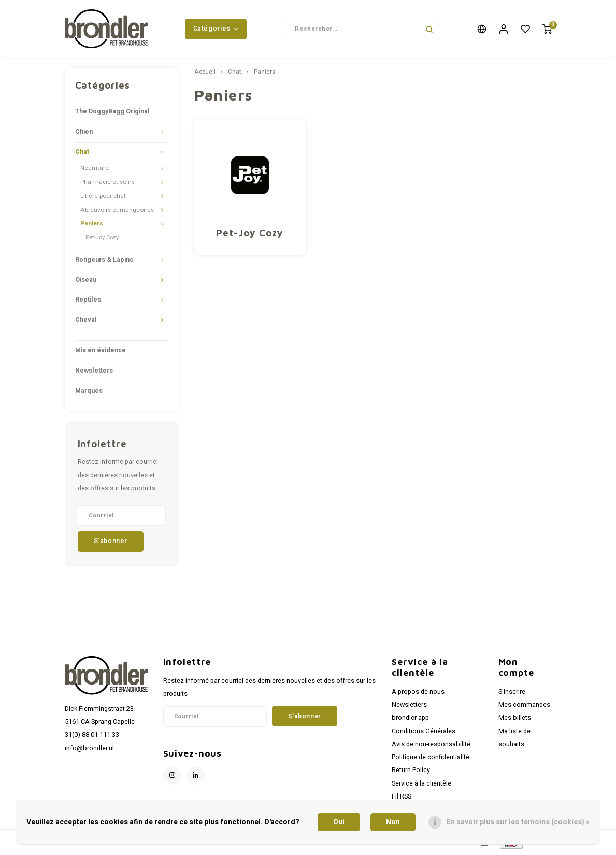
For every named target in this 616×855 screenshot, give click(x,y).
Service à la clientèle (421, 785)
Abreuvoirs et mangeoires (117, 212)
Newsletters (94, 373)
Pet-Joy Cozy (102, 240)
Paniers (92, 226)
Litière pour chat (103, 198)
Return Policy (411, 772)
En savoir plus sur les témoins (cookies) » (518, 822)
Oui (339, 822)
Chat (82, 153)
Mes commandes (524, 707)
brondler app (410, 720)
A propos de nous (418, 694)
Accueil (205, 74)
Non (393, 822)
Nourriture (95, 170)
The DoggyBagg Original (112, 113)
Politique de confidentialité (431, 759)
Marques (89, 392)
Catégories (216, 30)
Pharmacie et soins (108, 184)
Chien (84, 134)
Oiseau (86, 281)
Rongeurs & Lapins (104, 262)
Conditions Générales (424, 733)
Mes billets (515, 720)
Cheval (86, 321)
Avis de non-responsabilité (431, 746)
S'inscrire (512, 694)
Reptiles (88, 302)
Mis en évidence (101, 352)
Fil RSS (402, 798)
